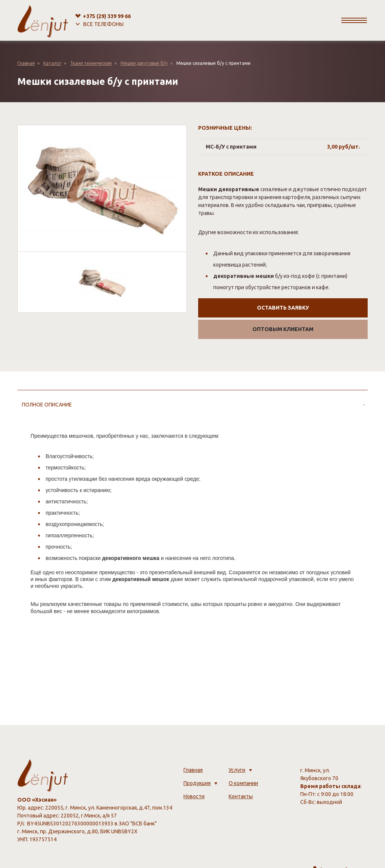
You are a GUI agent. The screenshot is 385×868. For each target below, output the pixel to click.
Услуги (237, 770)
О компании (243, 783)
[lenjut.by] (43, 20)
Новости (194, 796)
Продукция (197, 783)
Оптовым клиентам (283, 329)
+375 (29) (107, 16)
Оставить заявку (283, 308)
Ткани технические (91, 63)
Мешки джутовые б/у (144, 63)
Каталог (52, 63)
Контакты (241, 796)
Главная (26, 63)
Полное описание (47, 405)
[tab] (192, 405)
